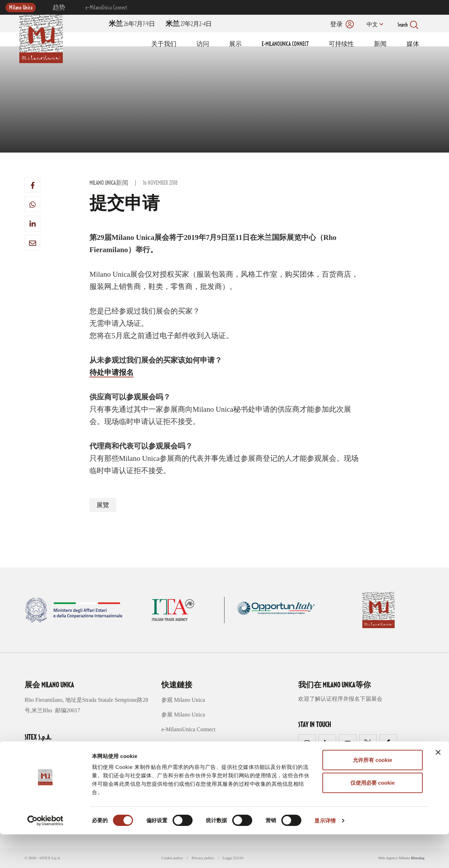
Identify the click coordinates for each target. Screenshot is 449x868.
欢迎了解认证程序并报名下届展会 (340, 699)
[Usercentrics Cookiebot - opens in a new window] (45, 854)
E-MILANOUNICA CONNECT (285, 44)
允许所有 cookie (373, 793)
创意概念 (173, 744)
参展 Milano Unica (183, 715)
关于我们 (164, 44)
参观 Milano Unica (183, 700)
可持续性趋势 (178, 759)
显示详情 (325, 854)
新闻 (380, 44)
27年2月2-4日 (189, 24)
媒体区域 (173, 773)
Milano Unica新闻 (109, 183)
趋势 (59, 8)
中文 (371, 25)
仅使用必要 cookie (373, 817)
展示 (235, 44)
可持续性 (341, 44)
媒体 (413, 44)
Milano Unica (21, 8)
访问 (203, 44)
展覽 (103, 505)
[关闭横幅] (438, 786)
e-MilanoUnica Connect (106, 8)
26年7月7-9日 (132, 24)
